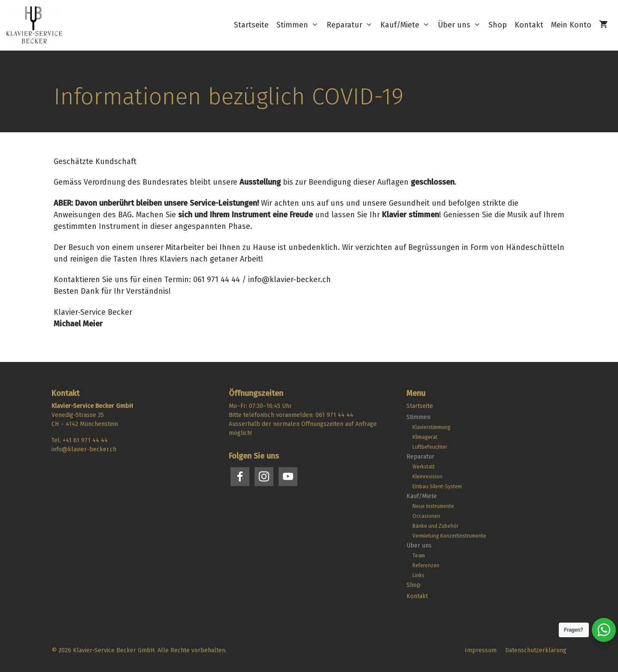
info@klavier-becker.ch (84, 449)
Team (419, 556)
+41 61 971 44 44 (85, 440)
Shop (498, 25)
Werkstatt (424, 467)
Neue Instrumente (433, 506)
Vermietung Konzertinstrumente (449, 536)
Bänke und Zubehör (435, 526)
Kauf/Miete (407, 25)
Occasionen (426, 516)
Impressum (481, 650)
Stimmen (299, 25)
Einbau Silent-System (437, 487)
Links (418, 575)
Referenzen (426, 566)
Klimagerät (425, 437)
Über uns (461, 25)
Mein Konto (571, 25)
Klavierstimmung (432, 427)
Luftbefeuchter (430, 447)
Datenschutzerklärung (536, 650)
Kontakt (529, 25)
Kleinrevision (427, 477)
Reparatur (351, 25)
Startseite (251, 25)
